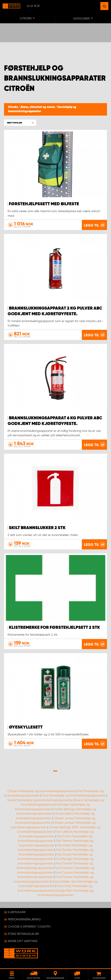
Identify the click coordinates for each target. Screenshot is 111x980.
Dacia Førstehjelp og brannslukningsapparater (40, 800)
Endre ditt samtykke (23, 941)
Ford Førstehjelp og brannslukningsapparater (74, 795)
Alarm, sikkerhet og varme (38, 107)
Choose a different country (29, 927)
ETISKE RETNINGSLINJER (23, 934)
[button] (20, 123)
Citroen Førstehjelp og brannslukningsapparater (41, 791)
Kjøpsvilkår (17, 912)
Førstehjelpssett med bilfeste (44, 204)
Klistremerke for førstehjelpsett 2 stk (54, 628)
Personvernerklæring (24, 919)
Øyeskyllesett (26, 727)
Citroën (13, 107)
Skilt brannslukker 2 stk (37, 528)
